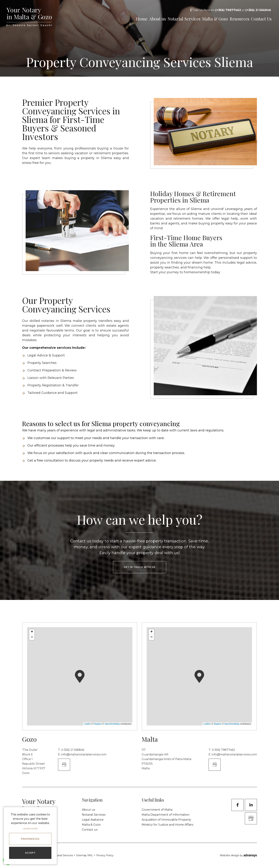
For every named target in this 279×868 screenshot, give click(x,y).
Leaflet (87, 724)
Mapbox (98, 724)
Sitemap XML (85, 855)
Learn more (30, 829)
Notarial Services (180, 19)
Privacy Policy (105, 855)
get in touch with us (140, 567)
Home (133, 19)
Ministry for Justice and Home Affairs (167, 825)
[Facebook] (238, 805)
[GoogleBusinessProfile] (251, 818)
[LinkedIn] (251, 805)
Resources (238, 19)
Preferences (30, 839)
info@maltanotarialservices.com (84, 754)
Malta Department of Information (166, 815)
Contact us (90, 830)
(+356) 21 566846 (73, 750)
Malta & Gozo (212, 19)
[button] (80, 676)
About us (152, 19)
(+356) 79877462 (223, 750)
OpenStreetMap (112, 724)
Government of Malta (157, 810)
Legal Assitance (93, 820)
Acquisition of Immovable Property (166, 820)
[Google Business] (64, 765)
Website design (229, 855)
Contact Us (263, 19)
